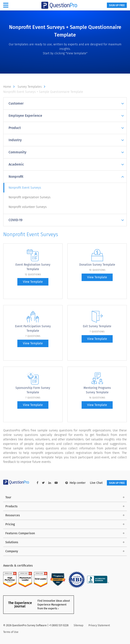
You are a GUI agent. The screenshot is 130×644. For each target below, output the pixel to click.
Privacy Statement (99, 625)
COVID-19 (66, 220)
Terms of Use (11, 632)
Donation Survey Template (97, 265)
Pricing (10, 524)
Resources (13, 515)
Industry (66, 140)
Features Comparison (20, 533)
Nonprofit (66, 177)
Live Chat (96, 483)
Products (11, 506)
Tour (8, 497)
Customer (66, 104)
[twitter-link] (43, 483)
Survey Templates (32, 87)
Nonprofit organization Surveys (30, 197)
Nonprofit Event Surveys (25, 188)
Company (12, 551)
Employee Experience (66, 116)
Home (10, 87)
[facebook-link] (37, 483)
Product (66, 128)
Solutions (12, 542)
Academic (66, 165)
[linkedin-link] (50, 483)
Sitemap (78, 625)
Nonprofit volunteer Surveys (28, 207)
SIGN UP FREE (117, 5)
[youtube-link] (56, 483)
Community (66, 152)
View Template (33, 282)
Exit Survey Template (97, 326)
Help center (75, 483)
